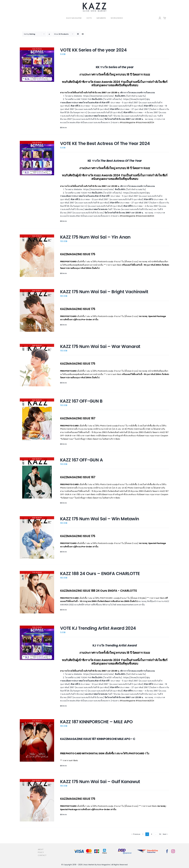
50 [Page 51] (160, 834)
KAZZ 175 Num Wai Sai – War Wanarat (100, 346)
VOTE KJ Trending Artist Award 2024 (98, 628)
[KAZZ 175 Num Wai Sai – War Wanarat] (37, 365)
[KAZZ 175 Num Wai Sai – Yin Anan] (37, 256)
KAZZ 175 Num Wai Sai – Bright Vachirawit (104, 292)
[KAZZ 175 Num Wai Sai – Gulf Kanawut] (37, 800)
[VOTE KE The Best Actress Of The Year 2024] (37, 158)
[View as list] (83, 34)
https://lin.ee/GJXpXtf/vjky (137, 99)
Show (61, 34)
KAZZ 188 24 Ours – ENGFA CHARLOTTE (100, 574)
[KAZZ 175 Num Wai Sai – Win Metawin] (37, 537)
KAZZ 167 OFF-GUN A (81, 460)
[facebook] (167, 851)
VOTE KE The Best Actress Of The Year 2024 (105, 143)
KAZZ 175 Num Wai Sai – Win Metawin (100, 519)
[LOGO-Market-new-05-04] (94, 3)
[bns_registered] (125, 849)
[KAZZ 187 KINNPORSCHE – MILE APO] (37, 740)
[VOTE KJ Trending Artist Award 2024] (37, 643)
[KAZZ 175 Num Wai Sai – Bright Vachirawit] (37, 310)
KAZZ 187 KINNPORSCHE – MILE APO (96, 722)
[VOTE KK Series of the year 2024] (37, 65)
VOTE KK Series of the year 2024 (93, 50)
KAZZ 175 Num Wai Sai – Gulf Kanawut (100, 782)
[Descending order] (49, 34)
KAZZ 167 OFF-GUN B (81, 401)
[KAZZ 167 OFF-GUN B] (37, 420)
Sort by (29, 34)
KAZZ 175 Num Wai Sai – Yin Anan (95, 237)
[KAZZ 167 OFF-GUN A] (37, 479)
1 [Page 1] (143, 834)
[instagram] (173, 851)
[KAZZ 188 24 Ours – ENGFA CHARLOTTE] (37, 592)
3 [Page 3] (152, 834)
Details (64, 128)
